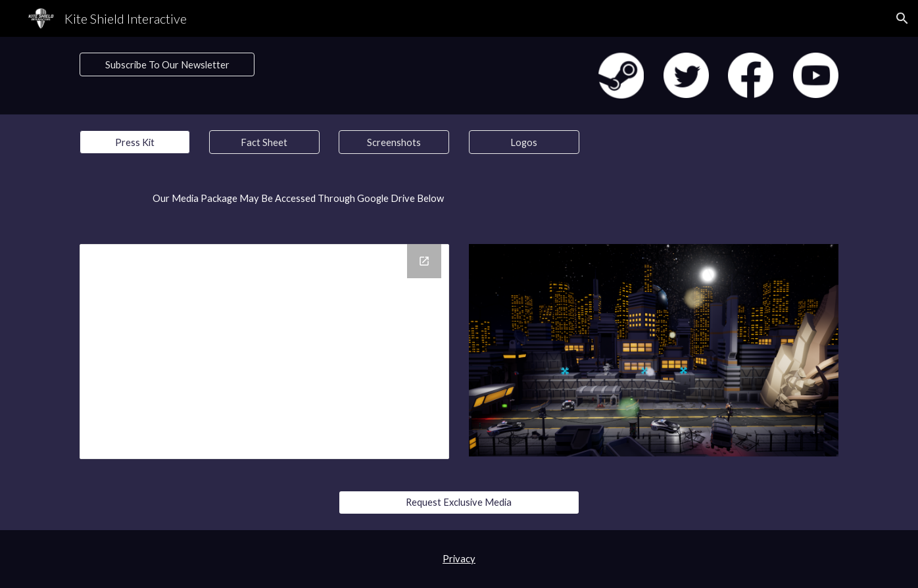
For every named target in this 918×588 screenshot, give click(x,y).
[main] (264, 199)
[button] (902, 18)
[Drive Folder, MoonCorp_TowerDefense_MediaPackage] (264, 352)
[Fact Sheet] (264, 142)
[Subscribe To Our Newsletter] (167, 64)
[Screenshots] (394, 142)
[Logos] (524, 142)
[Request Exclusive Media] (459, 502)
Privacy (459, 559)
